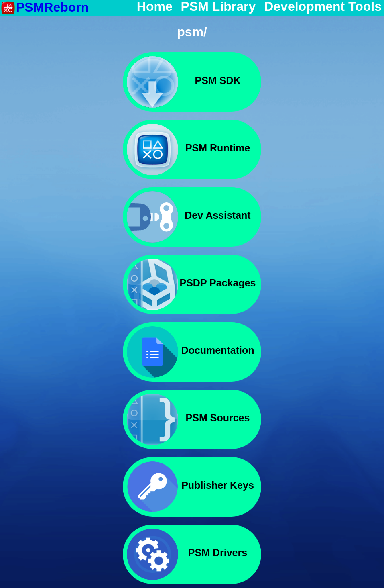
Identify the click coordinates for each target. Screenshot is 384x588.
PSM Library (218, 7)
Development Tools (323, 7)
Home (155, 7)
